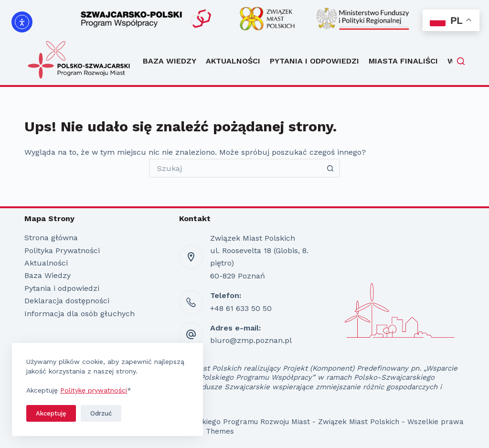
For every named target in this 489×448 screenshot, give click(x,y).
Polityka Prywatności (62, 251)
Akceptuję (51, 413)
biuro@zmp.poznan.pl (251, 340)
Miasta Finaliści (403, 61)
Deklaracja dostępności (67, 301)
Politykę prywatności (94, 390)
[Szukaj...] (235, 168)
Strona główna (51, 238)
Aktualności (233, 61)
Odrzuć (101, 413)
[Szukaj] (461, 61)
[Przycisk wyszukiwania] (330, 168)
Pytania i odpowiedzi (314, 61)
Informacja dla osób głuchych (80, 314)
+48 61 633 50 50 (241, 308)
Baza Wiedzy (170, 61)
